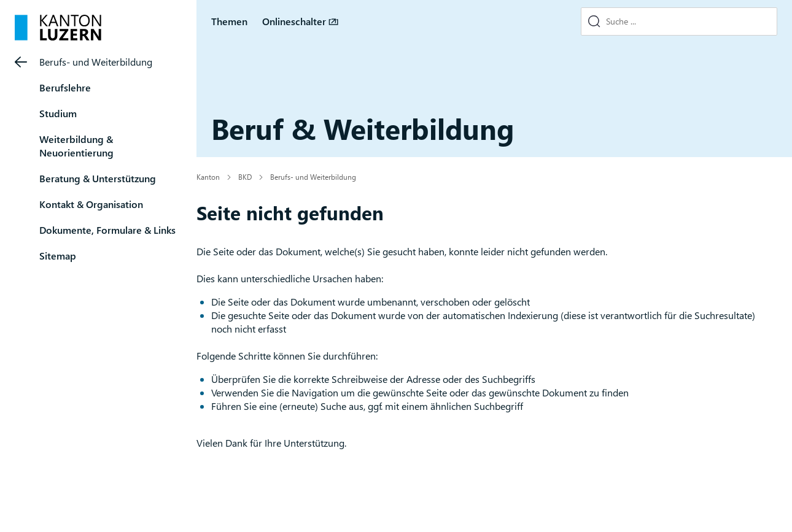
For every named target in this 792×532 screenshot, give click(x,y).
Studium (58, 113)
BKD (245, 177)
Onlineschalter (294, 21)
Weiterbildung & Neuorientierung (76, 146)
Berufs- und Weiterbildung (96, 62)
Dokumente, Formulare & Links (107, 230)
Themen (229, 21)
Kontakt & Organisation (91, 204)
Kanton (208, 177)
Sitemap (58, 256)
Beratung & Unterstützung (98, 178)
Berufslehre (65, 87)
